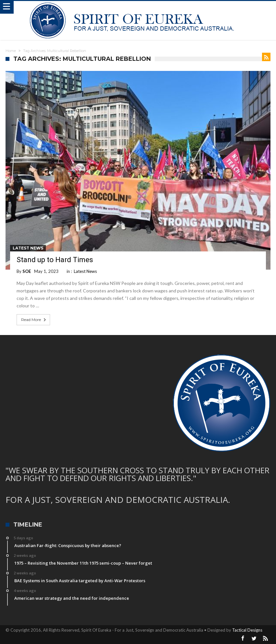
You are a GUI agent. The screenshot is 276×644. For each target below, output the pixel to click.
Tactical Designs (247, 630)
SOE (27, 271)
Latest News (28, 248)
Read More (34, 320)
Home (11, 51)
